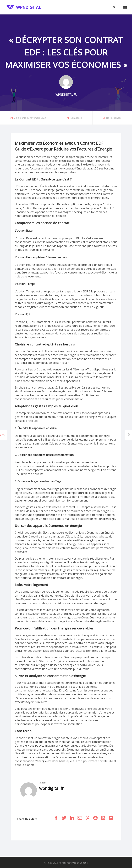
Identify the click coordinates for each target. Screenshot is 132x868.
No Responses (114, 118)
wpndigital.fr (51, 788)
